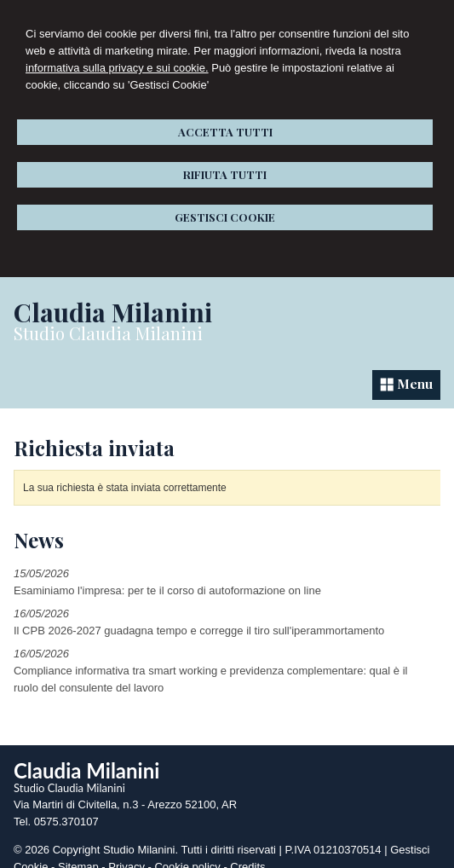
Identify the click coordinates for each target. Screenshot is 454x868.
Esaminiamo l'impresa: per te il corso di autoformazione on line (167, 577)
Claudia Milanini (112, 312)
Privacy (126, 853)
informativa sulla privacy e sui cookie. (117, 68)
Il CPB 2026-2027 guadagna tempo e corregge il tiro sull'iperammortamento (199, 617)
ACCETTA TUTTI (225, 132)
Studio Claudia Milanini (107, 333)
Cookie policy (187, 853)
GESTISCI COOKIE (225, 217)
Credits (247, 853)
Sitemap (78, 853)
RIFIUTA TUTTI (225, 174)
